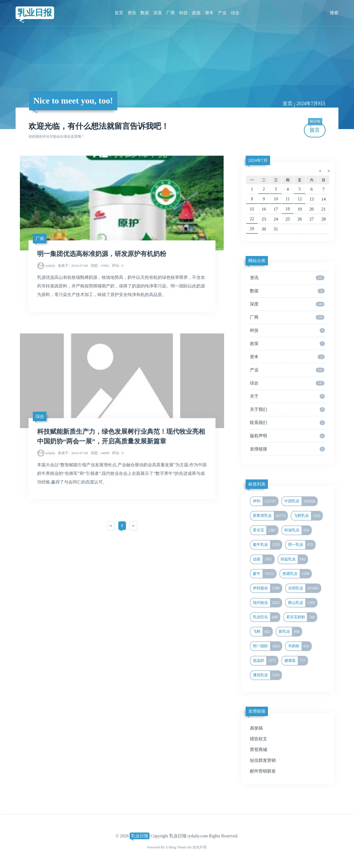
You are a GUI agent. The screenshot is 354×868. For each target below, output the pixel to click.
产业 (222, 13)
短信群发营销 (263, 760)
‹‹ (111, 526)
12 (300, 199)
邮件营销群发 (263, 771)
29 (252, 229)
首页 (119, 13)
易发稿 (256, 728)
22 (252, 219)
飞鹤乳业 (308, 516)
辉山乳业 (302, 603)
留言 (315, 128)
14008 (100, 453)
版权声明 (287, 436)
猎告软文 (259, 739)
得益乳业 (294, 559)
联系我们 (287, 423)
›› (133, 526)
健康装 (296, 661)
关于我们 (287, 410)
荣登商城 (259, 750)
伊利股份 (267, 588)
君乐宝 (265, 530)
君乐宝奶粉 (302, 617)
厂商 (171, 13)
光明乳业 (304, 588)
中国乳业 (301, 501)
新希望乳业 (270, 516)
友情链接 (287, 449)
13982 (100, 266)
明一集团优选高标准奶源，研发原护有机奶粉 (102, 254)
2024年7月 (258, 160)
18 (288, 209)
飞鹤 (263, 632)
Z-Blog (171, 847)
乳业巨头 (266, 617)
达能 (263, 559)
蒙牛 (264, 574)
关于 (287, 396)
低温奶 (265, 661)
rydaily (50, 266)
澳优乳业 (267, 675)
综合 (235, 13)
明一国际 (267, 646)
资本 (209, 13)
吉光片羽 (200, 847)
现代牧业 (267, 603)
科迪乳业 (298, 530)
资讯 (132, 13)
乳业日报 (35, 13)
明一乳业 (302, 545)
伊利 (265, 501)
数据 (145, 13)
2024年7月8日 (311, 104)
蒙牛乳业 (267, 545)
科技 (183, 13)
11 (288, 199)
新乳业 (290, 632)
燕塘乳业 (297, 574)
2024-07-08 (73, 266)
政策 (196, 13)
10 (276, 199)
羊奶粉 (300, 646)
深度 (158, 13)
